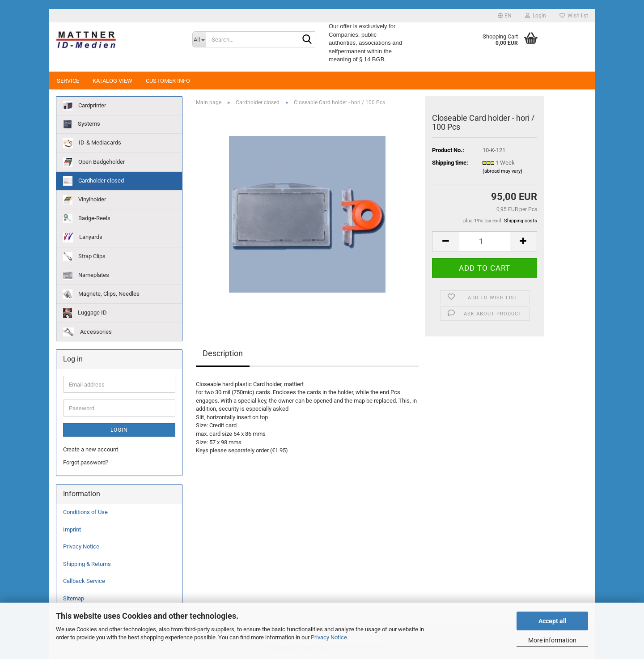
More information (552, 640)
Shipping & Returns (87, 564)
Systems (82, 124)
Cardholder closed (93, 181)
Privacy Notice (329, 637)
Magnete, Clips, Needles (101, 294)
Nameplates (86, 275)
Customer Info (168, 81)
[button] (505, 16)
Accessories (87, 332)
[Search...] (199, 39)
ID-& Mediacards (92, 143)
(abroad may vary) (502, 171)
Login (119, 430)
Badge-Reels (87, 219)
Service (68, 81)
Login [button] (536, 16)
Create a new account (91, 449)
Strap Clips (84, 257)
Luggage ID (85, 313)
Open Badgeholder (94, 162)
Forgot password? (86, 462)
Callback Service (84, 581)
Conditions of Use (85, 512)
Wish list (574, 16)
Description (223, 353)
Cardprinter (85, 106)
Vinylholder (85, 200)
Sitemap (74, 598)
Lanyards (83, 238)
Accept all (553, 621)
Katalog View (112, 81)
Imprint (72, 529)
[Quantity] (484, 241)
